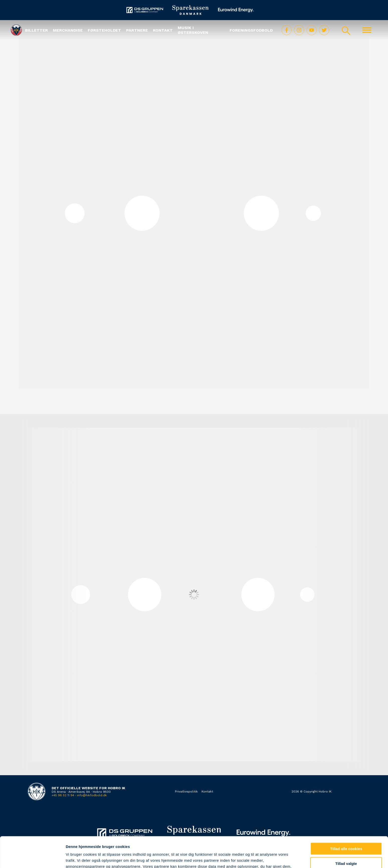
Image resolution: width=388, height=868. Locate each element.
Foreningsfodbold (251, 30)
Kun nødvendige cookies (346, 847)
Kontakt (163, 30)
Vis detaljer (261, 858)
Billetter (36, 30)
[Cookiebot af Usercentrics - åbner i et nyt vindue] (32, 858)
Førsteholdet (104, 30)
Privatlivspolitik (186, 791)
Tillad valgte (346, 833)
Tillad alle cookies (346, 818)
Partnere (137, 30)
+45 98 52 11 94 (63, 795)
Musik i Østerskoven (193, 30)
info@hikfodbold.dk (92, 795)
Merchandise (68, 30)
